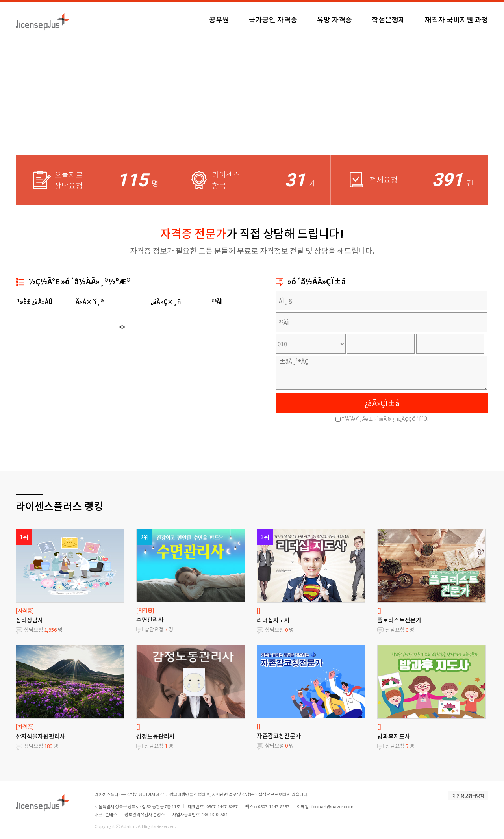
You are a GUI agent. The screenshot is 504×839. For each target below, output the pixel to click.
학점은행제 (388, 19)
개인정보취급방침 (468, 796)
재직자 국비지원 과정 (457, 19)
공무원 (219, 19)
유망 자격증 (334, 19)
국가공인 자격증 (273, 19)
